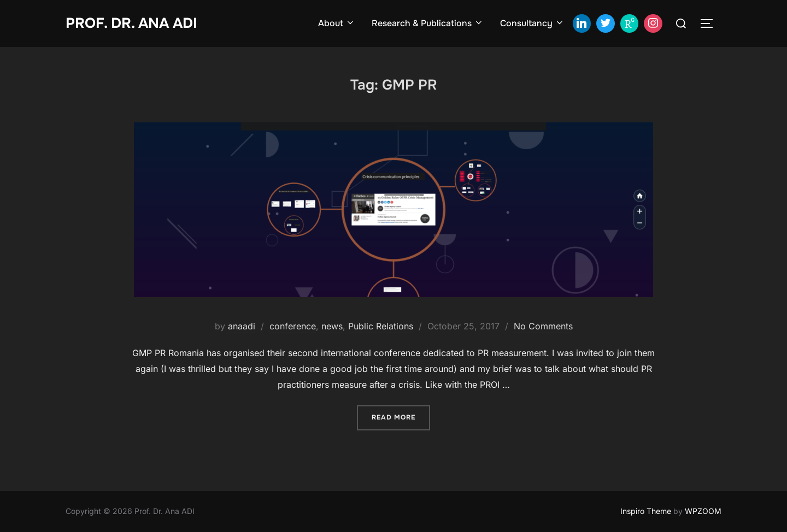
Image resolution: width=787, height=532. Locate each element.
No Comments (543, 326)
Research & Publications (428, 23)
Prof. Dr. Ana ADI (131, 23)
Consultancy (532, 23)
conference (293, 326)
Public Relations (381, 326)
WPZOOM (703, 511)
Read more (401, 416)
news (332, 326)
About (337, 23)
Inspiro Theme (646, 511)
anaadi (242, 326)
